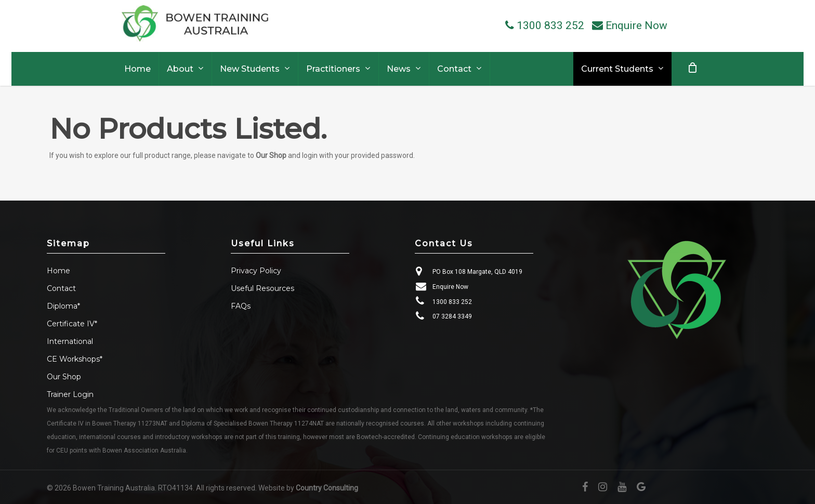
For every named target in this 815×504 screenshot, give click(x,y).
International (70, 341)
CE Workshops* (75, 359)
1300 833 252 (452, 302)
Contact (61, 288)
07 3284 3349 (452, 316)
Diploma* (63, 306)
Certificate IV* (72, 324)
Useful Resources (262, 288)
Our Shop (271, 155)
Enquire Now (450, 287)
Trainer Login (70, 394)
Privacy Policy (256, 271)
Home (58, 271)
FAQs (241, 306)
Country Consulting (327, 488)
